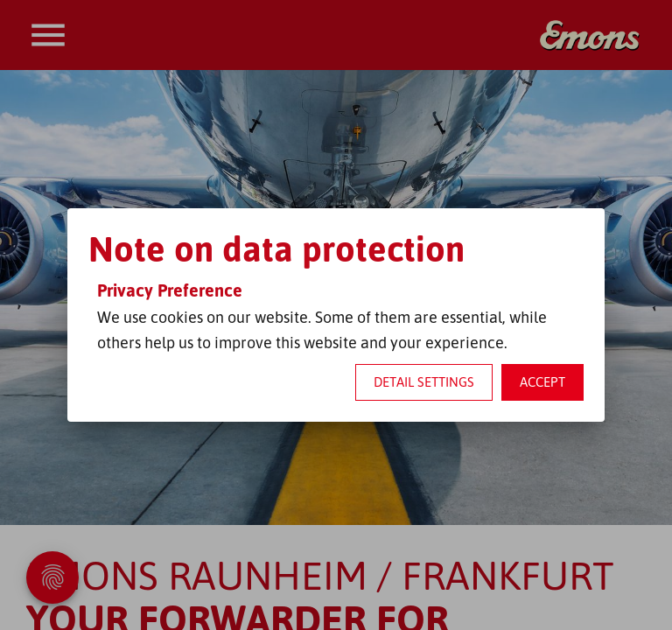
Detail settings (424, 382)
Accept (542, 382)
